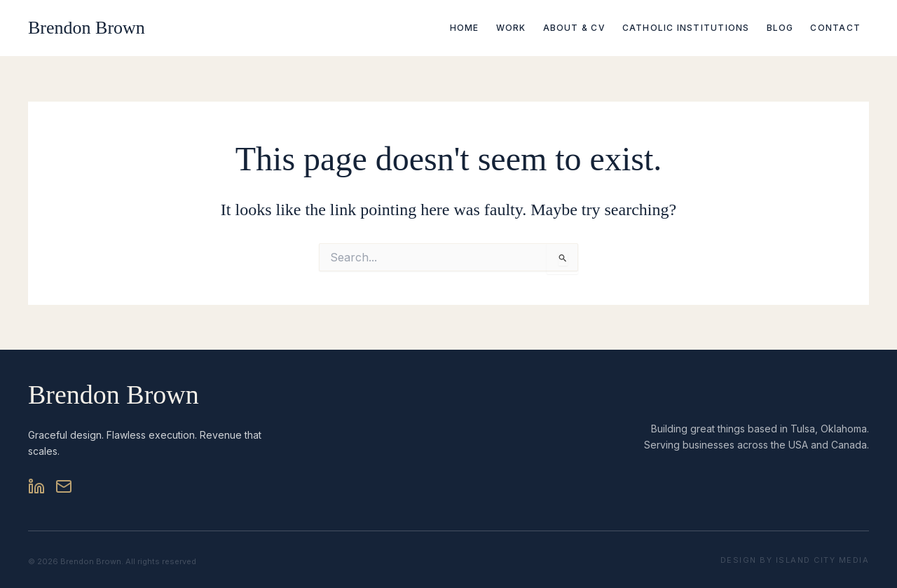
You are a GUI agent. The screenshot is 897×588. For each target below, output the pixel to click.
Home (465, 28)
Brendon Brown (87, 28)
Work (511, 28)
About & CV (574, 28)
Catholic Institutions (686, 28)
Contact (835, 28)
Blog (780, 28)
